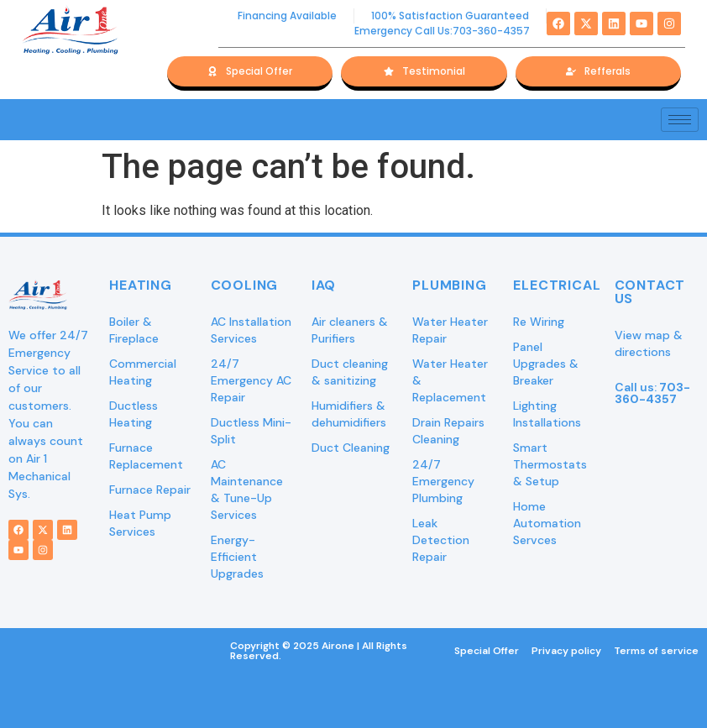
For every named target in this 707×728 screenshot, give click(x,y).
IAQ (324, 285)
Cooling (245, 285)
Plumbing (449, 285)
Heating (141, 285)
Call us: (652, 393)
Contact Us (650, 292)
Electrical (557, 285)
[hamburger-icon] (680, 120)
